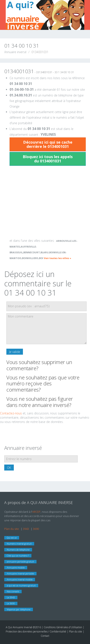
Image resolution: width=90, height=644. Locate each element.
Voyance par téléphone (19, 609)
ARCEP (36, 512)
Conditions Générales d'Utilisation (63, 627)
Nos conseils (13, 591)
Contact (45, 636)
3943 (26, 529)
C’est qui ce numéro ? (18, 556)
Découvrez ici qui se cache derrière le (48, 144)
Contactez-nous (11, 413)
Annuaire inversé (15, 52)
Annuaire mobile (16, 568)
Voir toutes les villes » (58, 258)
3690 (36, 529)
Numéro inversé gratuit (19, 544)
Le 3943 (11, 597)
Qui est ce (12, 538)
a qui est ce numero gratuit (21, 585)
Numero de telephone (18, 550)
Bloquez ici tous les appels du (48, 159)
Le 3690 (11, 603)
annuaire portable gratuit (20, 562)
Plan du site (12, 529)
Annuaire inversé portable (20, 573)
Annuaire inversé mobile (20, 579)
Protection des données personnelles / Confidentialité (36, 632)
